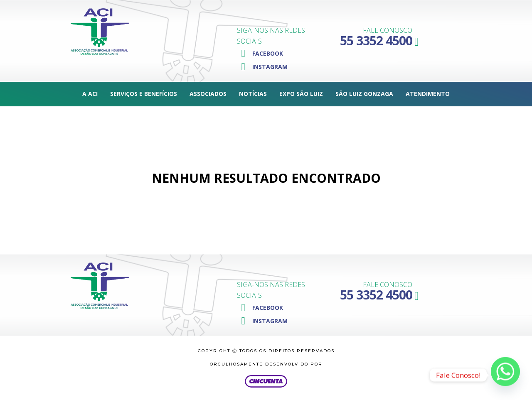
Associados (208, 94)
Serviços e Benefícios (144, 94)
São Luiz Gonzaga (364, 94)
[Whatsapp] (505, 375)
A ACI (90, 94)
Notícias (253, 94)
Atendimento (428, 94)
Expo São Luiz (301, 94)
